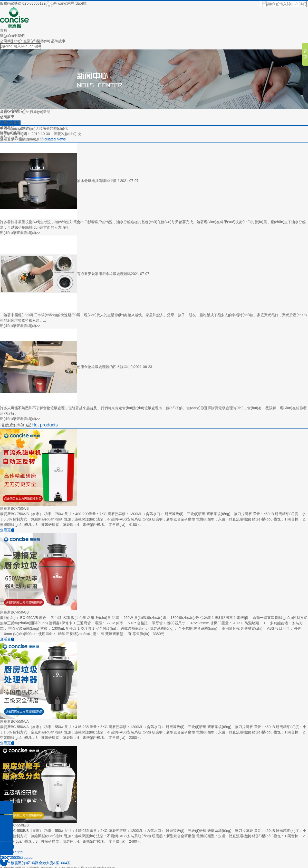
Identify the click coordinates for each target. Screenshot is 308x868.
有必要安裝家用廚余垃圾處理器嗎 (104, 273)
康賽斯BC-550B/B (14, 825)
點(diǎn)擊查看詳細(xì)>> (20, 233)
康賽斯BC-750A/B (14, 508)
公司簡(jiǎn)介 (11, 41)
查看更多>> (9, 139)
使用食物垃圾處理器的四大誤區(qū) (105, 366)
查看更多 (7, 530)
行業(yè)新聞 (40, 112)
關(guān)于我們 (12, 36)
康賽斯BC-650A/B (14, 612)
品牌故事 (58, 41)
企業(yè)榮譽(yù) (37, 41)
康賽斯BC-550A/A (14, 721)
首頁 (4, 30)
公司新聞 (7, 117)
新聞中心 (18, 112)
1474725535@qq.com (18, 857)
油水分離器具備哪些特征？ (99, 180)
